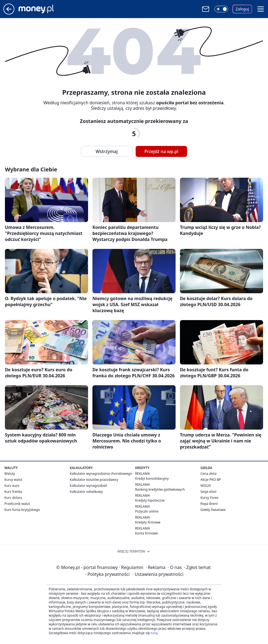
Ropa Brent (209, 504)
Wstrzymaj (107, 151)
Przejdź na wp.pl (161, 151)
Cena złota (209, 474)
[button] (261, 9)
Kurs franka (13, 492)
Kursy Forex (209, 498)
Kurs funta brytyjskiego (22, 510)
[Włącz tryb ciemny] (221, 9)
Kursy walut (13, 480)
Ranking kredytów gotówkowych (160, 489)
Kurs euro (12, 486)
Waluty (10, 474)
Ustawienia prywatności (158, 574)
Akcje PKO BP (211, 480)
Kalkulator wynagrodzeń (88, 486)
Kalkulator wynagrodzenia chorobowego (101, 474)
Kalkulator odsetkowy (86, 492)
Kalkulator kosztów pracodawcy (94, 480)
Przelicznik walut (17, 504)
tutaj (154, 633)
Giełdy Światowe (213, 510)
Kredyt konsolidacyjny (152, 478)
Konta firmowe (146, 533)
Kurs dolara (13, 498)
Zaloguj (242, 9)
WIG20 (206, 486)
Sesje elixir (209, 492)
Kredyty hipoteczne (150, 500)
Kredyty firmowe (148, 522)
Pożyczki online (147, 511)
